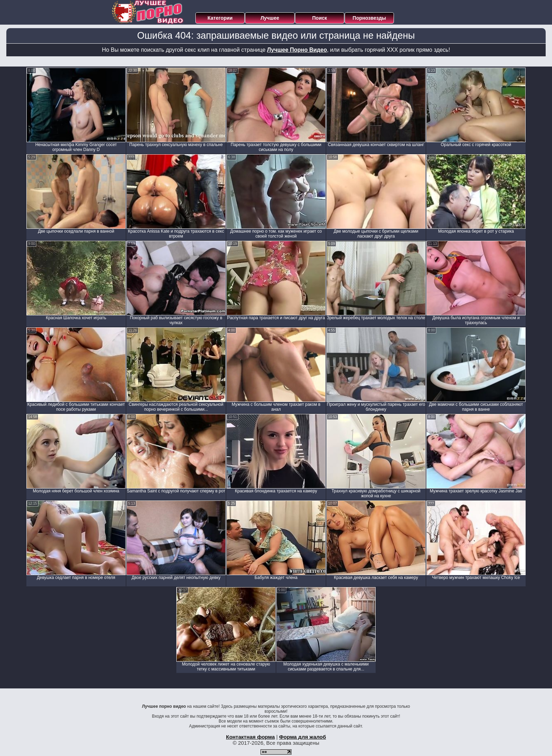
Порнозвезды (369, 18)
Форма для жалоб (303, 737)
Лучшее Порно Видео (297, 50)
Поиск (320, 18)
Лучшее (270, 18)
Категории (220, 18)
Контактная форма (250, 737)
